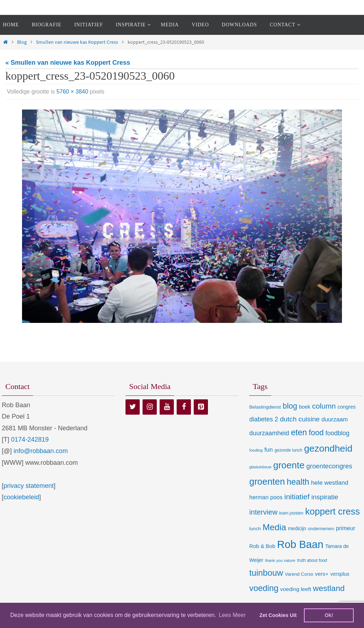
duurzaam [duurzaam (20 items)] (334, 419)
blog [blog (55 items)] (290, 406)
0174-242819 (30, 440)
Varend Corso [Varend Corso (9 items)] (299, 574)
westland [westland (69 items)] (329, 588)
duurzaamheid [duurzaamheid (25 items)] (269, 433)
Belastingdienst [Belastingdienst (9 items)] (265, 407)
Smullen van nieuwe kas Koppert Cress (77, 42)
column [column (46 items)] (324, 406)
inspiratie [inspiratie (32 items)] (325, 497)
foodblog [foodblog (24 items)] (338, 433)
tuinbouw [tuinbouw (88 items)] (266, 573)
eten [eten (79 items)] (299, 432)
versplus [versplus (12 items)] (340, 574)
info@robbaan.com (41, 451)
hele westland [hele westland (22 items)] (330, 483)
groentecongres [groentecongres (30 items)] (329, 466)
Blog (22, 42)
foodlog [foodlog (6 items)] (256, 450)
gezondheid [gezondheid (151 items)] (328, 448)
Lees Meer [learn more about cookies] (232, 615)
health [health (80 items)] (298, 482)
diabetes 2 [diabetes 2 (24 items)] (264, 419)
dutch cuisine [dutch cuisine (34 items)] (300, 419)
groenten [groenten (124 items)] (267, 481)
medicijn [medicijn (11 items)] (297, 528)
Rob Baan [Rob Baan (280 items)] (300, 544)
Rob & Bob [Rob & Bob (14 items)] (262, 546)
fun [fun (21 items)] (269, 450)
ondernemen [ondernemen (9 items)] (321, 529)
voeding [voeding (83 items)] (264, 588)
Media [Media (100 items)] (274, 527)
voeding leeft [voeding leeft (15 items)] (296, 589)
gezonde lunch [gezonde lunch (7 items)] (288, 450)
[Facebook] (184, 407)
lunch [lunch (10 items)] (255, 529)
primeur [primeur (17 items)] (346, 528)
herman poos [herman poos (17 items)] (266, 497)
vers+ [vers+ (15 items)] (322, 574)
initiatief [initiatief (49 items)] (297, 497)
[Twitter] (133, 407)
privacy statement (29, 486)
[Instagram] (150, 407)
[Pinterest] (201, 407)
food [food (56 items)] (316, 433)
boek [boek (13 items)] (305, 407)
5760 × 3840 (72, 92)
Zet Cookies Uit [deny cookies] (278, 615)
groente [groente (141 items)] (289, 465)
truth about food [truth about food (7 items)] (312, 560)
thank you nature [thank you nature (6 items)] (280, 560)
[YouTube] (167, 407)
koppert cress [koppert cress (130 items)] (332, 511)
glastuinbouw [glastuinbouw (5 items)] (260, 467)
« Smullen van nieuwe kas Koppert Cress (68, 63)
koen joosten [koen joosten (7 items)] (291, 513)
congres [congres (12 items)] (346, 407)
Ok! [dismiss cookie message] (329, 615)
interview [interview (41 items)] (263, 512)
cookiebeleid (21, 497)
